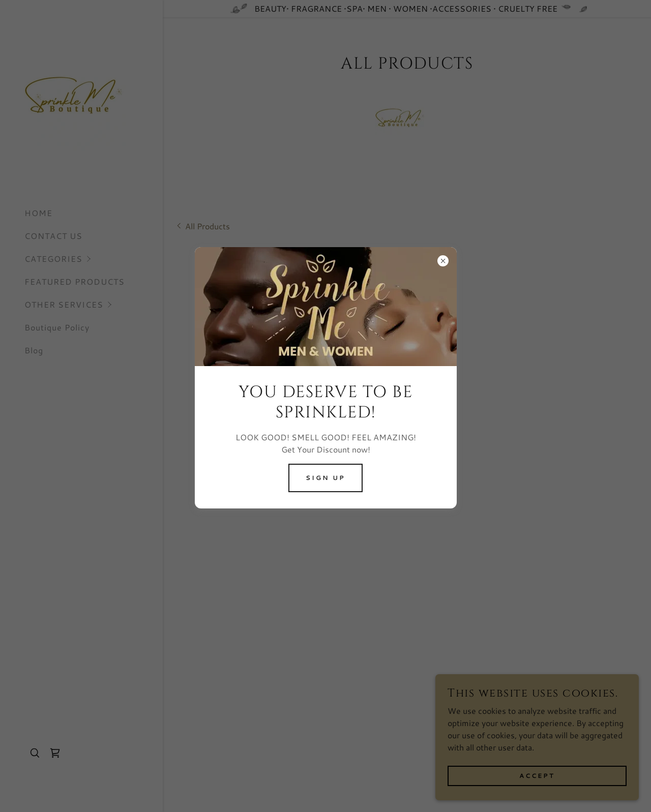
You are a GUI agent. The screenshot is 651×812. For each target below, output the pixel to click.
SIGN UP (325, 478)
